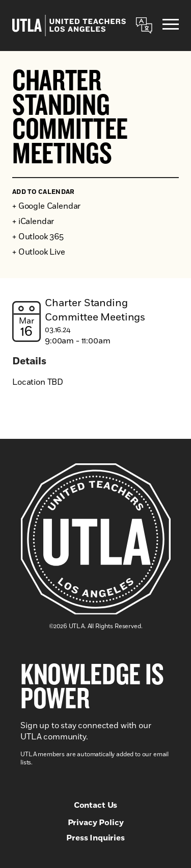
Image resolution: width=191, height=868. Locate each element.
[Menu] (171, 26)
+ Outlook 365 (38, 237)
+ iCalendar (33, 221)
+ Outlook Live (39, 252)
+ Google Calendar (46, 206)
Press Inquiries (95, 838)
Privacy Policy (96, 823)
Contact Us (95, 805)
